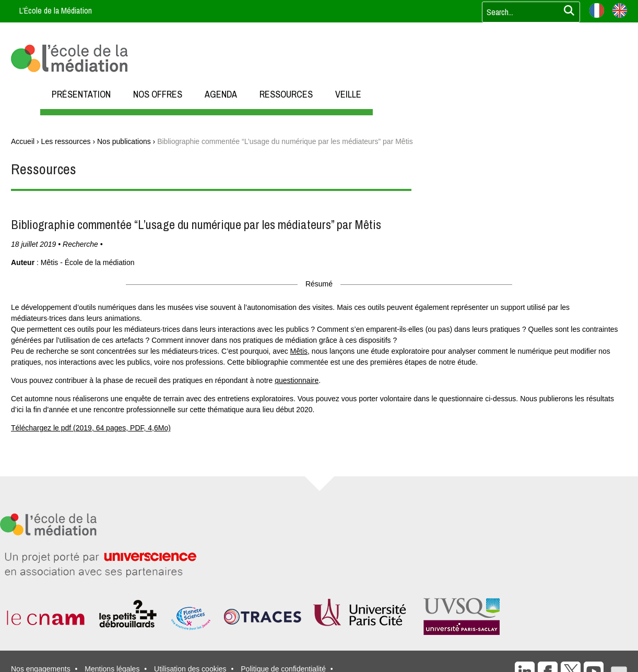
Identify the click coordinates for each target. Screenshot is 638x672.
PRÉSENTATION (81, 94)
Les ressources (66, 141)
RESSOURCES (286, 94)
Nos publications (124, 141)
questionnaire (297, 380)
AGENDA (221, 94)
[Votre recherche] (528, 12)
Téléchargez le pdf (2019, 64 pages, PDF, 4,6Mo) (91, 428)
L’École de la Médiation (56, 10)
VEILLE (348, 94)
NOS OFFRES (158, 94)
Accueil (23, 141)
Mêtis (299, 351)
